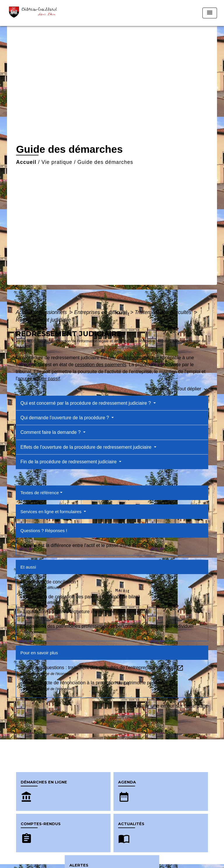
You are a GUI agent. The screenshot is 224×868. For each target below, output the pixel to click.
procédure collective (138, 358)
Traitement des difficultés (164, 312)
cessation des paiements (101, 365)
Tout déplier (193, 389)
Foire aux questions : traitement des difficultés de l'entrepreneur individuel (104, 668)
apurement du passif (39, 379)
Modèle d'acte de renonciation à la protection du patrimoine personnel (99, 683)
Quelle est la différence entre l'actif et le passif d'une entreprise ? (90, 545)
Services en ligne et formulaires (51, 512)
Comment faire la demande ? (51, 432)
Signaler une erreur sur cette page (169, 706)
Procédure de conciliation (50, 582)
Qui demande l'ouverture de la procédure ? (65, 418)
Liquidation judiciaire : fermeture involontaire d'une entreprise (86, 612)
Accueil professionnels (42, 312)
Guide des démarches (105, 162)
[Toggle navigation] (210, 13)
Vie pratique (57, 162)
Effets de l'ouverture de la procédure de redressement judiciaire (87, 447)
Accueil (26, 162)
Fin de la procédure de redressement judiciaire (69, 462)
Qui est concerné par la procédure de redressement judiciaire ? (86, 403)
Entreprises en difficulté (101, 312)
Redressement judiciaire (43, 320)
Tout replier (161, 389)
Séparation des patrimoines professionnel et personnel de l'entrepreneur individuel (108, 626)
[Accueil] (35, 13)
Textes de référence (40, 493)
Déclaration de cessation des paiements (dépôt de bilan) (82, 597)
